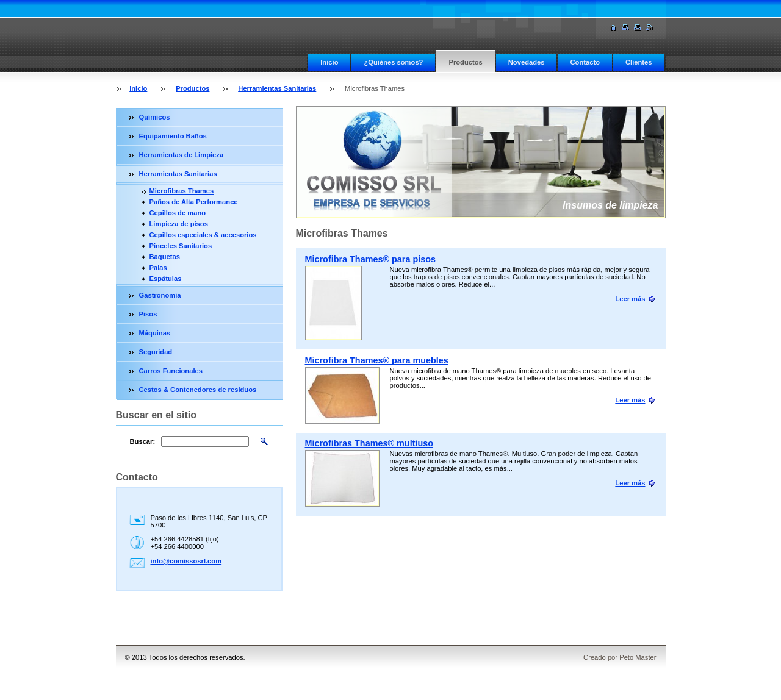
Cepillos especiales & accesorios (203, 235)
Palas (158, 268)
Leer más (630, 299)
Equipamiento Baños (173, 136)
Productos (465, 62)
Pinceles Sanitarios (181, 246)
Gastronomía (160, 295)
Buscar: (143, 441)
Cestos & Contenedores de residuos (198, 390)
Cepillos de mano (178, 213)
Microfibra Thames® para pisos (371, 259)
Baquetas (165, 257)
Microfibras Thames (182, 191)
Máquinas (155, 333)
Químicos (155, 117)
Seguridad (156, 352)
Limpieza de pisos (179, 224)
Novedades (527, 62)
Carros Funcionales (171, 371)
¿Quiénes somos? (393, 62)
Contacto (585, 62)
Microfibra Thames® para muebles (377, 360)
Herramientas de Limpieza (182, 155)
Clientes (639, 62)
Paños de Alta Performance (194, 202)
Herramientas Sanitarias (277, 88)
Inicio (329, 62)
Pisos (148, 314)
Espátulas (166, 279)
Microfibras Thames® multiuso (369, 443)
